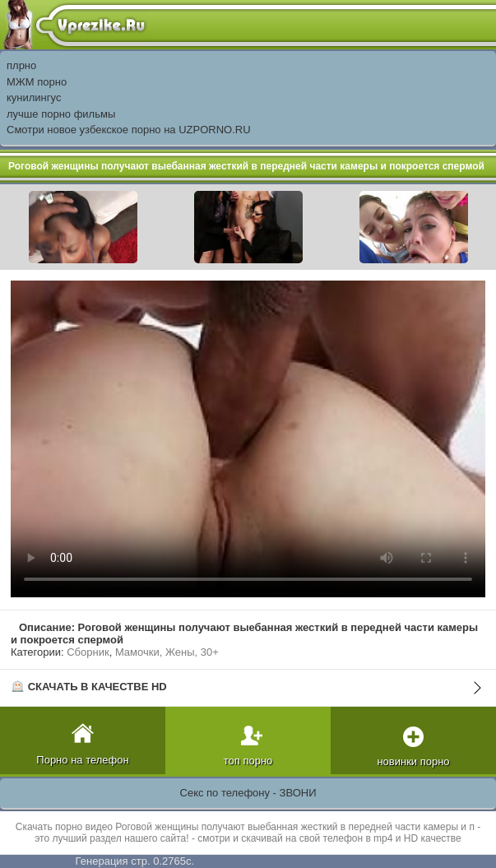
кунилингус (34, 97)
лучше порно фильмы (61, 114)
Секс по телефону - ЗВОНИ (248, 793)
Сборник (88, 652)
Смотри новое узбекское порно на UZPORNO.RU (129, 130)
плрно (21, 65)
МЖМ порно (37, 82)
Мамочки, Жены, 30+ (167, 652)
